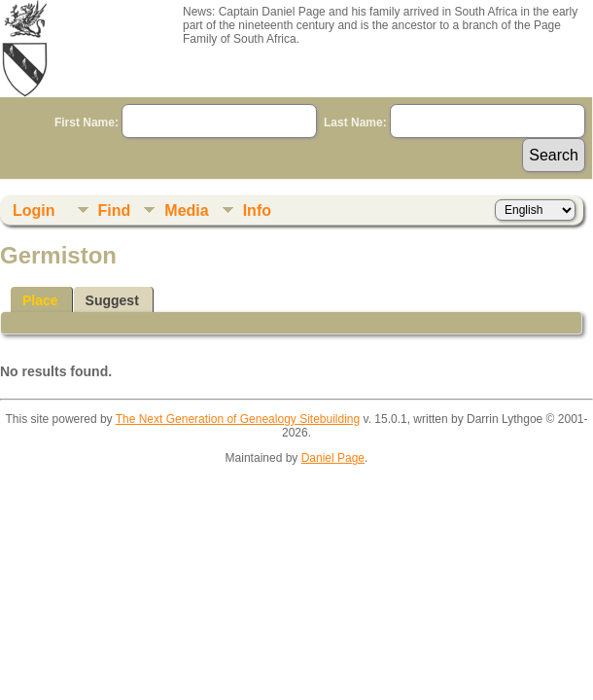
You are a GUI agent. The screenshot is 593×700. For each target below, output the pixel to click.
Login (34, 210)
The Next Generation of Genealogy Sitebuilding (238, 419)
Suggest (112, 300)
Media (186, 210)
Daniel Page (333, 458)
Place (40, 300)
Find (115, 210)
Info (257, 210)
